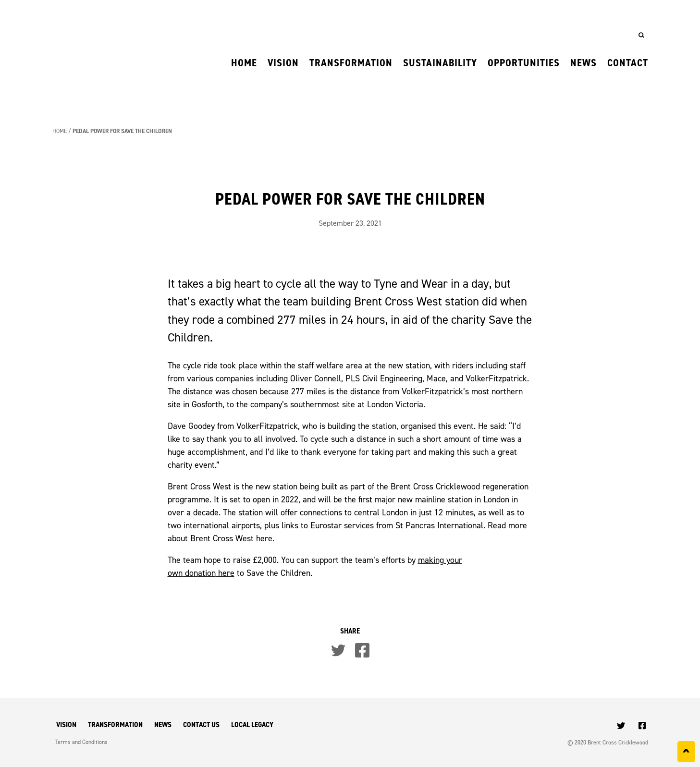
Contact (628, 63)
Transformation (351, 63)
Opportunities (524, 63)
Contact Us (201, 724)
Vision (283, 63)
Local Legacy (252, 724)
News (583, 63)
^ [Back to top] (686, 754)
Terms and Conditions (81, 742)
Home (244, 63)
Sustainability (440, 63)
